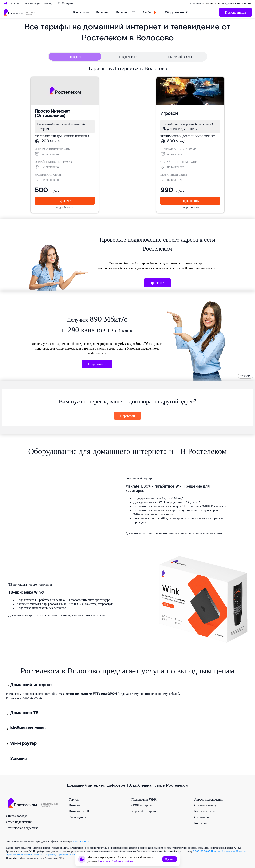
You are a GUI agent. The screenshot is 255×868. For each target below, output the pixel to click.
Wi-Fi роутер (21, 744)
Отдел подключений (20, 822)
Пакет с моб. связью (180, 57)
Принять (170, 859)
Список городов (17, 816)
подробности (65, 207)
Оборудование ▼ (177, 12)
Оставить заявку (205, 805)
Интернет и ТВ (79, 811)
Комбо (149, 12)
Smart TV (142, 344)
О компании (202, 817)
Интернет (102, 12)
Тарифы (74, 799)
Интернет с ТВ (126, 12)
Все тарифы (81, 12)
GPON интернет (142, 805)
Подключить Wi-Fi (144, 799)
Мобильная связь (25, 728)
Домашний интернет (29, 685)
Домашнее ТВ (22, 713)
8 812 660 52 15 (212, 3)
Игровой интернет (144, 811)
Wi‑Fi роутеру (97, 353)
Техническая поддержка (22, 828)
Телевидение (77, 817)
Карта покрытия (205, 811)
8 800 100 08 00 (202, 851)
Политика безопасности (223, 851)
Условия (16, 759)
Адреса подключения (209, 799)
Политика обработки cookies (116, 861)
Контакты (201, 823)
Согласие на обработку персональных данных (56, 855)
